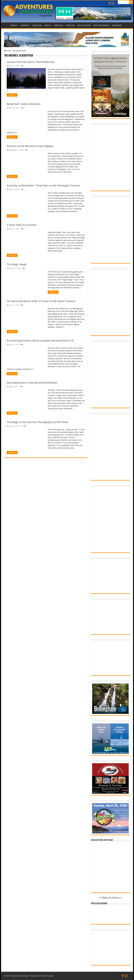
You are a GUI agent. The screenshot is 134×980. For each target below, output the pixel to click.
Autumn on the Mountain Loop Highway (30, 146)
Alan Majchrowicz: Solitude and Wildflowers (32, 383)
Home (6, 25)
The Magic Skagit (17, 264)
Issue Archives (84, 25)
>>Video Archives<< (110, 898)
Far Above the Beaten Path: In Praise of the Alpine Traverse (41, 301)
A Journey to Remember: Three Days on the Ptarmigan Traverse (43, 186)
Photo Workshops (101, 25)
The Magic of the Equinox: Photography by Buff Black (38, 422)
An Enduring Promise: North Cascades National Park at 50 (40, 341)
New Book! (117, 25)
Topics (13, 25)
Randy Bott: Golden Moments (24, 104)
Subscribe (70, 25)
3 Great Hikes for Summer (22, 225)
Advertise (59, 25)
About (47, 25)
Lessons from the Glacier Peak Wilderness (31, 62)
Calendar (25, 25)
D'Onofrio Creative (46, 976)
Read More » (12, 95)
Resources (37, 25)
